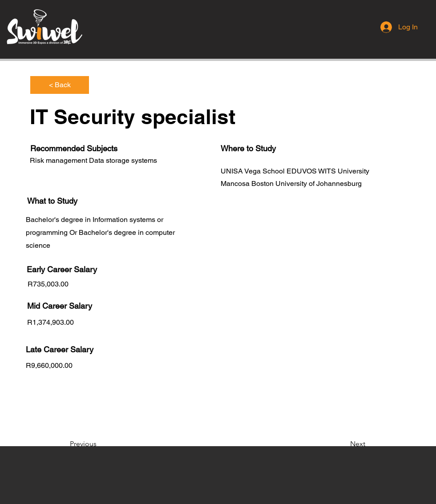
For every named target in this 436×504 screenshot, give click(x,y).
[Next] (343, 444)
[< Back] (60, 85)
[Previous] (99, 444)
